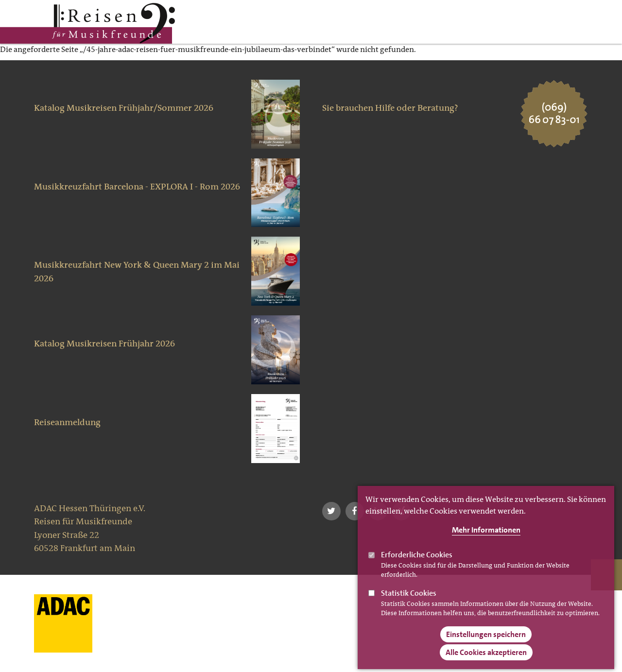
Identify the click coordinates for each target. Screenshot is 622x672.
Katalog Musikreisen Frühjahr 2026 (104, 344)
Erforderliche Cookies (417, 565)
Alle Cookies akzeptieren (486, 663)
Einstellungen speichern (486, 645)
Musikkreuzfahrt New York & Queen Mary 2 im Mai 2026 (137, 272)
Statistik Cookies (409, 603)
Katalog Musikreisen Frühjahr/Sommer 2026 (124, 108)
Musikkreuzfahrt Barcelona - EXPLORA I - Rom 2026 (137, 187)
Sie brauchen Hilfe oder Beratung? (390, 108)
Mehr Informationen (486, 540)
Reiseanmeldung (67, 422)
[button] (331, 511)
